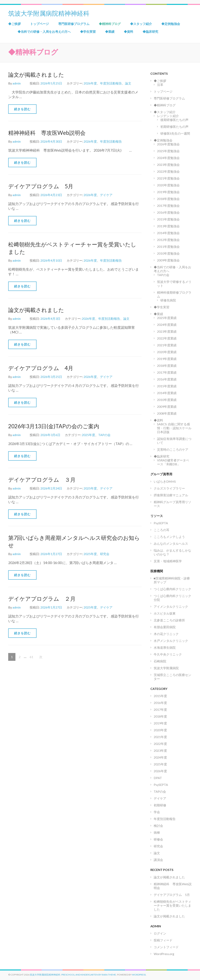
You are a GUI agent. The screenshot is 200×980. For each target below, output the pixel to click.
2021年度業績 (167, 345)
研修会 (158, 839)
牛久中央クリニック (168, 654)
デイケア (106, 195)
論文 (128, 83)
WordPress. (139, 975)
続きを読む (22, 109)
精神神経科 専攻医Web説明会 (47, 133)
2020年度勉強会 (168, 185)
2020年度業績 (167, 352)
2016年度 (160, 703)
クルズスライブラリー (169, 488)
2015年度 (160, 696)
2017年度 (160, 709)
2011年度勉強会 (168, 247)
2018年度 (160, 716)
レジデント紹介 (168, 116)
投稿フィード (163, 940)
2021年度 (160, 737)
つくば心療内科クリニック (172, 589)
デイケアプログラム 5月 (41, 186)
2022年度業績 (167, 338)
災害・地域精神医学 (168, 561)
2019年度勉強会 (168, 192)
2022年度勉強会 (168, 171)
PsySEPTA (161, 523)
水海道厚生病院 (165, 647)
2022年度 (160, 744)
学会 (157, 812)
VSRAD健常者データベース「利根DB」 (173, 462)
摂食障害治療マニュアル (171, 495)
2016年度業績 (167, 379)
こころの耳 (162, 530)
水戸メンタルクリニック (171, 641)
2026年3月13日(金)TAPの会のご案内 (54, 426)
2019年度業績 (167, 359)
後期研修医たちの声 (174, 120)
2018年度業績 (167, 366)
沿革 (160, 85)
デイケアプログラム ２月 (42, 599)
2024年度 (160, 757)
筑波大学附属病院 (166, 668)
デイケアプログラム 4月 (41, 368)
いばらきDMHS (165, 481)
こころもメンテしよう (169, 537)
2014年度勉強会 (168, 233)
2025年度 (88, 435)
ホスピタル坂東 (165, 613)
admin (17, 83)
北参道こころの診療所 (169, 620)
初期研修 (160, 805)
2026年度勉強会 (168, 144)
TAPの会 (104, 435)
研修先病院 (168, 300)
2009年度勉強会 (168, 260)
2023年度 (160, 750)
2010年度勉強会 (168, 253)
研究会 (105, 554)
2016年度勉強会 (168, 212)
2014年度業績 (167, 393)
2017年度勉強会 (168, 206)
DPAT (158, 778)
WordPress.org (164, 954)
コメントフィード (166, 947)
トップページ (39, 24)
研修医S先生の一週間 (175, 133)
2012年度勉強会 (168, 240)
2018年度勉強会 (168, 199)
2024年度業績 (167, 325)
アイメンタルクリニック (171, 606)
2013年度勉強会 (168, 226)
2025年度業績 (167, 318)
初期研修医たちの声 (174, 127)
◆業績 (110, 32)
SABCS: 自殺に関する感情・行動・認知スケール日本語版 (174, 428)
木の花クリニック (166, 634)
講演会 (158, 860)
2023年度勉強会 (168, 165)
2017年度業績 (167, 372)
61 (31, 657)
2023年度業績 (167, 331)
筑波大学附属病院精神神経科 (49, 13)
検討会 (158, 826)
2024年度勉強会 (168, 158)
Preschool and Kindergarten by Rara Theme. (89, 975)
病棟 (157, 832)
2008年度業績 (167, 413)
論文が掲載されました (36, 75)
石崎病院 (160, 661)
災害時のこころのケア (173, 449)
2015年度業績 (167, 386)
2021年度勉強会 (168, 178)
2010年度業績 (167, 400)
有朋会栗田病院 (165, 627)
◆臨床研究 (150, 32)
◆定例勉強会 (171, 24)
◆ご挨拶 (14, 24)
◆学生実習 (88, 32)
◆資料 (129, 32)
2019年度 (160, 723)
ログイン (160, 933)
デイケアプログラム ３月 (42, 480)
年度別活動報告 (111, 83)
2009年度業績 (167, 406)
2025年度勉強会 (168, 151)
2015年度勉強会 (168, 219)
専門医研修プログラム (74, 24)
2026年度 (90, 83)
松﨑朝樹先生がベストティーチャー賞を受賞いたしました (172, 905)
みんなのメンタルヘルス (171, 543)
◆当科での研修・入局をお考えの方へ (44, 32)
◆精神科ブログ (110, 24)
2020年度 (160, 730)
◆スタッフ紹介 (141, 24)
